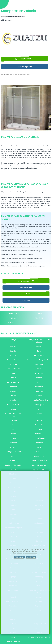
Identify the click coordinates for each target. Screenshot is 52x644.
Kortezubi (39, 425)
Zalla (39, 351)
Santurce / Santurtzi (13, 465)
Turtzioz (13, 438)
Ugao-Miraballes (39, 465)
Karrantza (39, 373)
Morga (13, 470)
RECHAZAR (19, 557)
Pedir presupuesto (25, 67)
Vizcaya (13, 340)
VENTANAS (39, 314)
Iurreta (13, 409)
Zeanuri (13, 378)
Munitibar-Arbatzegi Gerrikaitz (39, 360)
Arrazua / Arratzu (13, 369)
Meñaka (13, 391)
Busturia (13, 373)
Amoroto (39, 414)
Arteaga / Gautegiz (13, 452)
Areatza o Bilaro (13, 405)
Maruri (39, 382)
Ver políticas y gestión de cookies (25, 553)
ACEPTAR (31, 557)
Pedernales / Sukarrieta (39, 400)
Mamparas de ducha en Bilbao (18, 74)
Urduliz (39, 452)
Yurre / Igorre (39, 405)
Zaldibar (39, 409)
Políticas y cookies (13, 642)
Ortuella (13, 400)
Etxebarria (39, 443)
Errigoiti (13, 461)
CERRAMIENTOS (13, 314)
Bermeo (13, 434)
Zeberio (39, 378)
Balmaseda (39, 355)
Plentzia (13, 456)
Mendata (13, 387)
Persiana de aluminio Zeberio (39, 637)
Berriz (39, 369)
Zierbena (13, 425)
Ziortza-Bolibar (13, 382)
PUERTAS (13, 318)
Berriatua (39, 434)
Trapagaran (13, 355)
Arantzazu (39, 420)
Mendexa (39, 387)
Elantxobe (13, 447)
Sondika (39, 347)
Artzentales (13, 364)
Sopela (13, 351)
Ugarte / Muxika (39, 470)
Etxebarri (13, 443)
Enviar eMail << (26, 294)
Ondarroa (39, 391)
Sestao (13, 347)
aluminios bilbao (5, 74)
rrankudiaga (39, 364)
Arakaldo (13, 420)
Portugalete (39, 456)
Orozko (39, 396)
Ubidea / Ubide (39, 438)
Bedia (13, 637)
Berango (39, 429)
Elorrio (39, 447)
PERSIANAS (39, 318)
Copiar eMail (26, 300)
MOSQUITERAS (13, 323)
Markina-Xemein (13, 360)
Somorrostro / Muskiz (39, 461)
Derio (13, 429)
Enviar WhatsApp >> (25, 59)
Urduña (13, 396)
